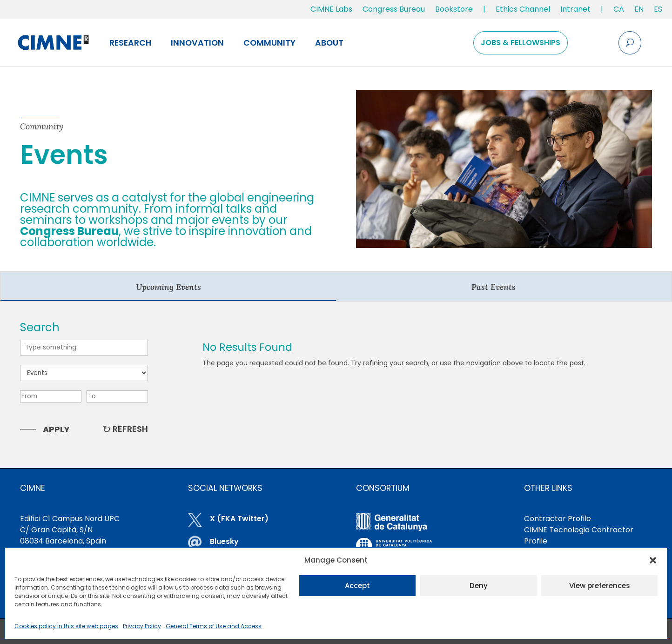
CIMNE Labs (331, 9)
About (329, 43)
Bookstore (454, 9)
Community (269, 43)
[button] (653, 560)
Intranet (575, 9)
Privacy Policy (142, 626)
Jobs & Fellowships (521, 43)
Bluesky (224, 541)
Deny (479, 586)
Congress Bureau (394, 9)
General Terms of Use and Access (214, 626)
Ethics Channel (523, 9)
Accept (357, 586)
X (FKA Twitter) (239, 519)
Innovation (197, 43)
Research (130, 43)
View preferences (600, 586)
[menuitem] (619, 11)
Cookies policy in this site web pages (66, 626)
